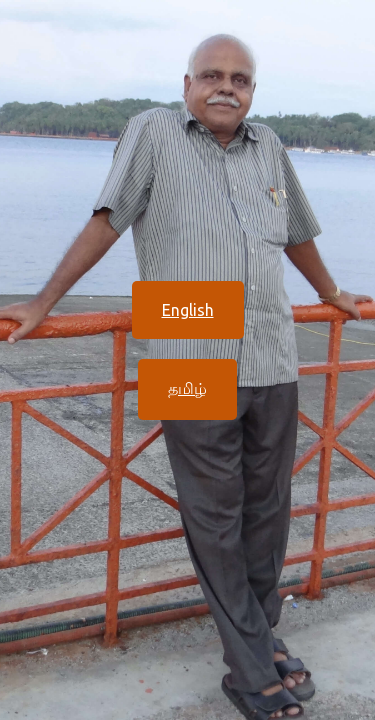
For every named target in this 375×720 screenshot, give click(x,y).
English (188, 310)
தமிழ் (187, 388)
